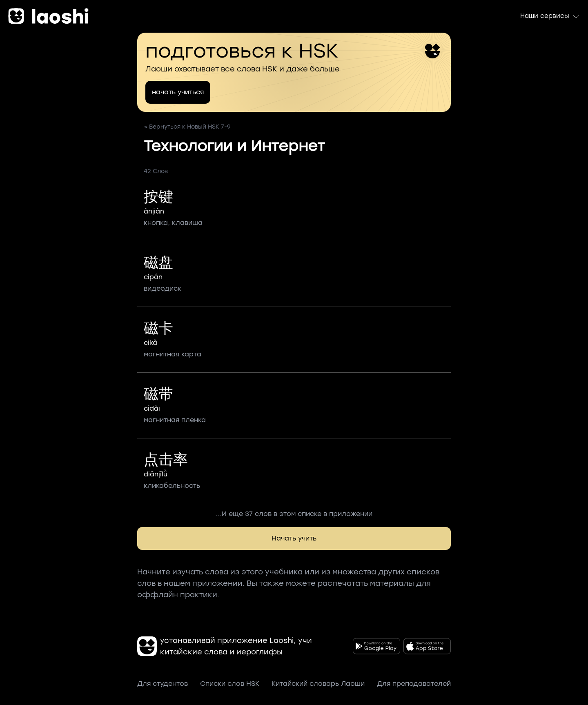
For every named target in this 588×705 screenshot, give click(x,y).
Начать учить (294, 538)
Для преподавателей (414, 684)
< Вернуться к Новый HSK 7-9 (187, 127)
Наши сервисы (550, 16)
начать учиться (178, 92)
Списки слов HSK (230, 684)
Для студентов (163, 684)
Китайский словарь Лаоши (318, 684)
